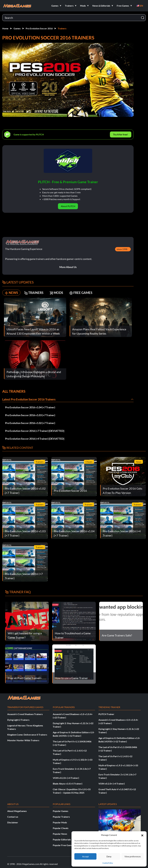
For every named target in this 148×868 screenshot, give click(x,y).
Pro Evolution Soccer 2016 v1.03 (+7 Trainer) (30, 415)
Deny (109, 856)
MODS (56, 293)
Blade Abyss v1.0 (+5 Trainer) (68, 784)
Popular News (60, 834)
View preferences (133, 856)
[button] (142, 835)
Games (17, 28)
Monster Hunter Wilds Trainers (23, 740)
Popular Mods (60, 822)
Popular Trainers (61, 817)
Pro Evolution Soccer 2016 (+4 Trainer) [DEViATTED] (35, 439)
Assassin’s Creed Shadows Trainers (25, 714)
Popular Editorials (62, 839)
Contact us (13, 817)
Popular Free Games (63, 845)
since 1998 (122, 249)
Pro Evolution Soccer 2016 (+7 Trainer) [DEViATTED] (35, 431)
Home (5, 28)
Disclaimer (13, 822)
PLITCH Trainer (106, 714)
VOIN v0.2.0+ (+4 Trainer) (66, 778)
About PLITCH (68, 206)
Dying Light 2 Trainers (18, 720)
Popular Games (61, 811)
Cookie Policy (108, 863)
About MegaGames (17, 811)
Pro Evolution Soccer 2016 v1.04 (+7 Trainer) (30, 407)
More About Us (68, 267)
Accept (85, 856)
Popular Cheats (61, 828)
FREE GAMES (81, 293)
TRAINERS (34, 293)
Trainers (62, 28)
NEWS (11, 293)
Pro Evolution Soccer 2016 (39, 28)
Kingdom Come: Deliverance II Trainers (27, 735)
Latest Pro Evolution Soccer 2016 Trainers (29, 399)
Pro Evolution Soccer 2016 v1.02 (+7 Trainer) (30, 423)
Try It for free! (121, 134)
